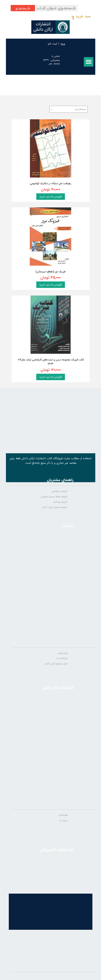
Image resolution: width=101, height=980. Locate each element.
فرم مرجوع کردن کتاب (56, 664)
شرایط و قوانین (59, 491)
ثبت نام (53, 44)
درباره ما (63, 821)
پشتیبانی (63, 653)
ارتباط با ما (62, 658)
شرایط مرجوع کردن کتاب (55, 507)
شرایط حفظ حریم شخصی (54, 497)
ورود (63, 44)
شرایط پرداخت (60, 502)
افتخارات (63, 815)
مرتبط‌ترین (80, 109)
